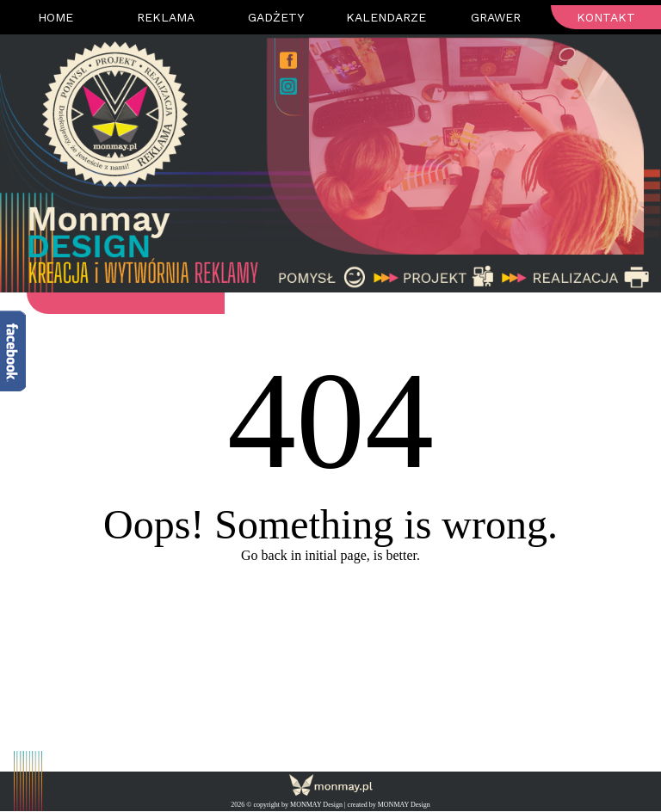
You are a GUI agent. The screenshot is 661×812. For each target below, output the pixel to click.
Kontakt (606, 17)
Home (56, 17)
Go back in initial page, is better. (330, 555)
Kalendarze (386, 17)
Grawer (496, 17)
